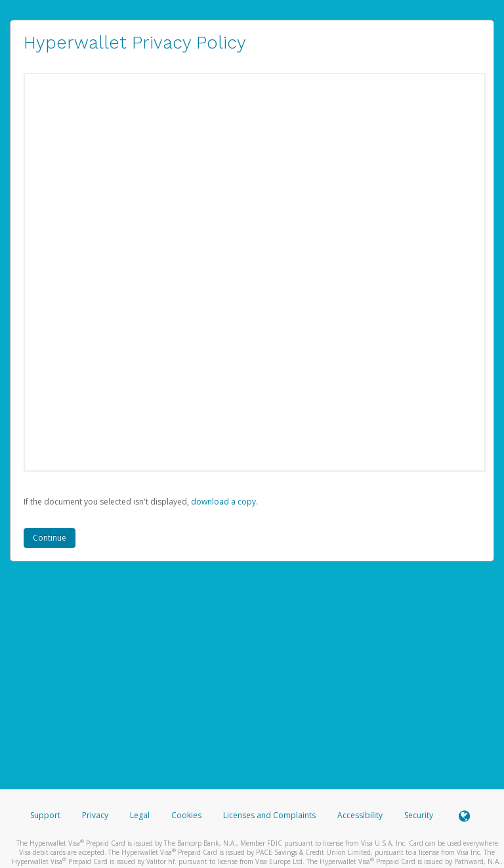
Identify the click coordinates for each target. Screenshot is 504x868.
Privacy (95, 815)
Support (45, 815)
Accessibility (360, 815)
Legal (140, 815)
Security (419, 815)
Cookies (186, 815)
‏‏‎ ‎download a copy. (223, 502)
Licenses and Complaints (270, 815)
